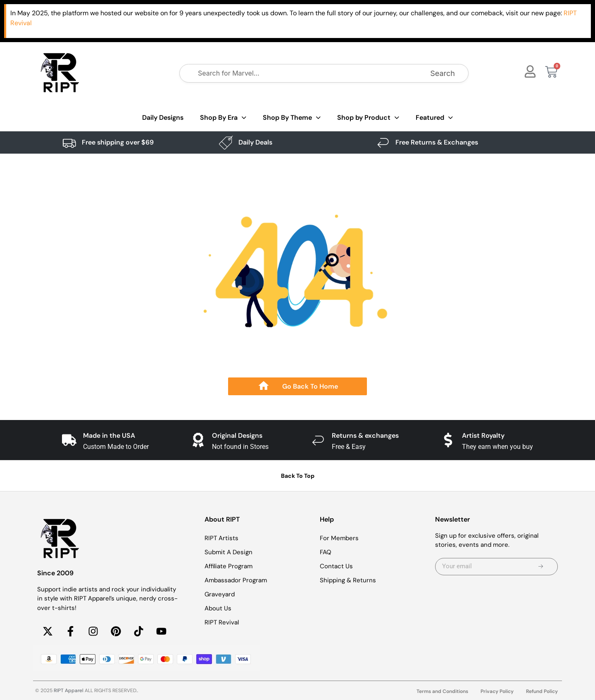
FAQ (326, 552)
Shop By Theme (292, 118)
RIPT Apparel (69, 691)
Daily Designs (163, 117)
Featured (434, 118)
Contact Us (336, 566)
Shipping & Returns (348, 580)
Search (443, 73)
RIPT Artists (221, 538)
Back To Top (298, 476)
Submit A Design (228, 552)
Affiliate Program (228, 566)
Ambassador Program (236, 580)
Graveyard (220, 594)
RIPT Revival (222, 622)
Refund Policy (542, 691)
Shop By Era (223, 118)
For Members (339, 538)
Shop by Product (368, 118)
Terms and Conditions (442, 691)
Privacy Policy (497, 691)
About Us (218, 608)
